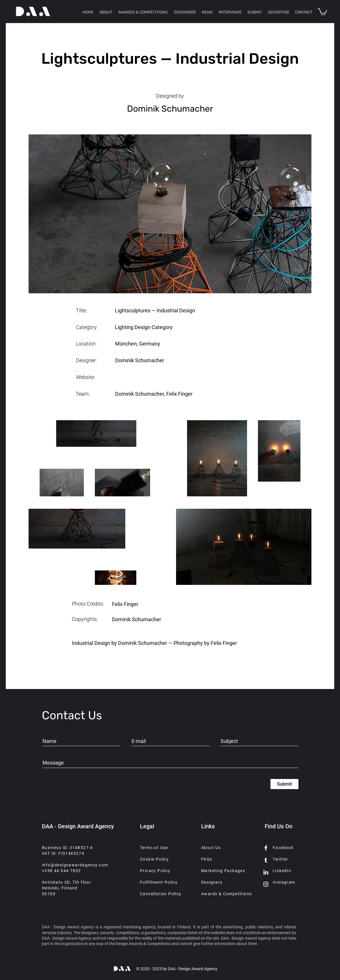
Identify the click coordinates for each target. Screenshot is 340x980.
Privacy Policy (155, 871)
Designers (212, 882)
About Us (211, 848)
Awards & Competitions (226, 894)
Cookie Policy (154, 859)
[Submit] (284, 784)
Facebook (283, 848)
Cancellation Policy (161, 894)
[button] (322, 11)
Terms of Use (154, 848)
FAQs (207, 859)
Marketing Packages (223, 871)
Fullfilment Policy (159, 882)
